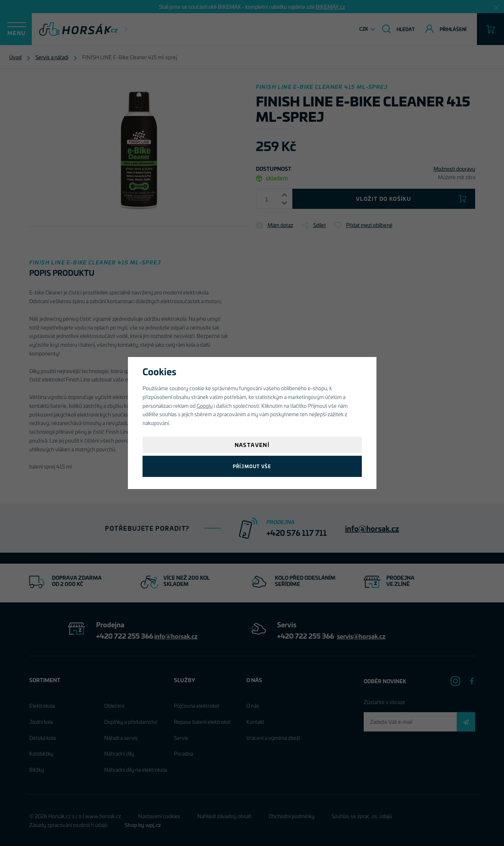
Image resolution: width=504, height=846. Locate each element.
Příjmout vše (252, 466)
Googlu (205, 405)
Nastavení (252, 445)
